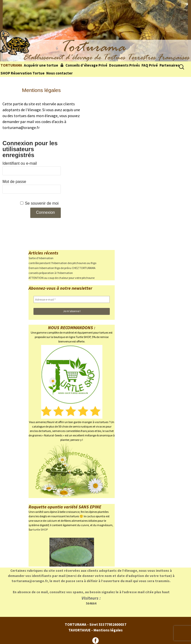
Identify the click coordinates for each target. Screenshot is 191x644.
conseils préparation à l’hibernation (51, 273)
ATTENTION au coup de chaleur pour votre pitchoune (62, 278)
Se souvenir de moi (42, 203)
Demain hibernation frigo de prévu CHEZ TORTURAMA (62, 268)
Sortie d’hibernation (41, 258)
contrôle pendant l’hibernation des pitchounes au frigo (62, 263)
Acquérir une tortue (41, 65)
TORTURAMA (11, 65)
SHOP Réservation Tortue (23, 73)
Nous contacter (59, 73)
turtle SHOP (40, 529)
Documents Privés (124, 65)
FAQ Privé (150, 65)
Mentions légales (108, 630)
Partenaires (169, 65)
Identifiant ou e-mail (20, 163)
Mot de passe (14, 182)
